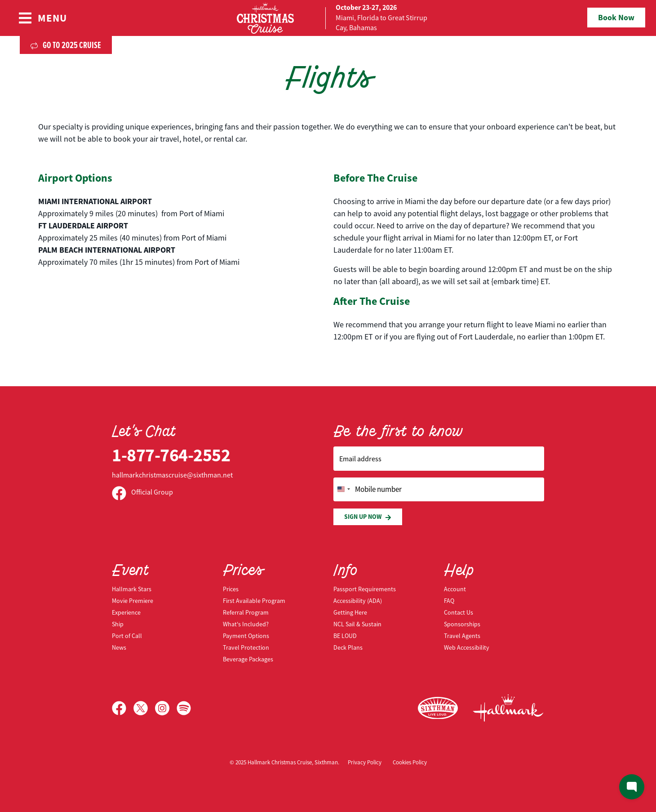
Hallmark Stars (132, 589)
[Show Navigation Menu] (42, 18)
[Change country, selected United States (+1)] (343, 490)
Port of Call (127, 636)
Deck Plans (348, 647)
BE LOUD (345, 636)
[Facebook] (123, 708)
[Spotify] (184, 708)
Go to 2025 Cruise (66, 45)
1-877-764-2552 (171, 455)
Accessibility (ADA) (358, 601)
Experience (126, 612)
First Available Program (254, 601)
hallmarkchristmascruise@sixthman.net (172, 475)
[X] (144, 708)
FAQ (449, 601)
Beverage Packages (248, 659)
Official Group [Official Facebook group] (142, 492)
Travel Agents (462, 636)
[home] (328, 18)
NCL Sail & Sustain (357, 624)
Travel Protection (246, 647)
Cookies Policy (410, 762)
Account (455, 589)
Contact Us (459, 612)
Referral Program (246, 612)
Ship (118, 624)
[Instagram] (166, 708)
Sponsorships (462, 624)
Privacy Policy (365, 762)
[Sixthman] (438, 708)
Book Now (616, 18)
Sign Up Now (368, 517)
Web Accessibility (467, 647)
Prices (231, 589)
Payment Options (246, 636)
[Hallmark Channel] (508, 708)
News (119, 647)
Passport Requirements (365, 589)
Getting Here (350, 612)
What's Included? (246, 624)
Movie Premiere (133, 601)
